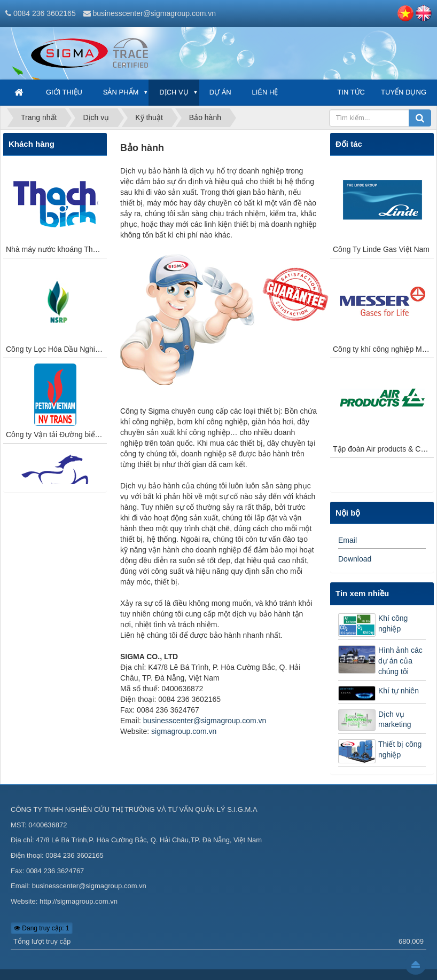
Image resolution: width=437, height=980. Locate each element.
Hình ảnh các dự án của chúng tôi (400, 661)
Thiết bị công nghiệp (400, 749)
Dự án (220, 92)
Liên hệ (265, 92)
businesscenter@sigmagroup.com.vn (154, 13)
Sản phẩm (121, 92)
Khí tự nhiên (399, 691)
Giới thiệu (64, 92)
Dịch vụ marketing (395, 720)
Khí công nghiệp (393, 623)
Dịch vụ (174, 92)
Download (355, 559)
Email (348, 540)
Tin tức (351, 92)
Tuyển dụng (404, 92)
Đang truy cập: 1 (42, 928)
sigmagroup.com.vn (184, 731)
